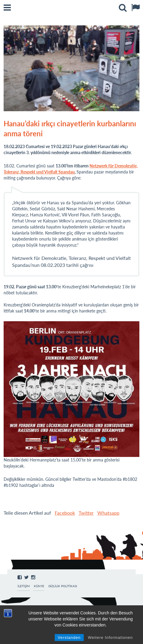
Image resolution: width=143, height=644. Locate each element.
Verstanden (69, 638)
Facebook (65, 513)
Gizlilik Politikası (63, 586)
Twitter (86, 513)
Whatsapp (108, 513)
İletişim (24, 586)
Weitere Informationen (110, 638)
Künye (39, 586)
